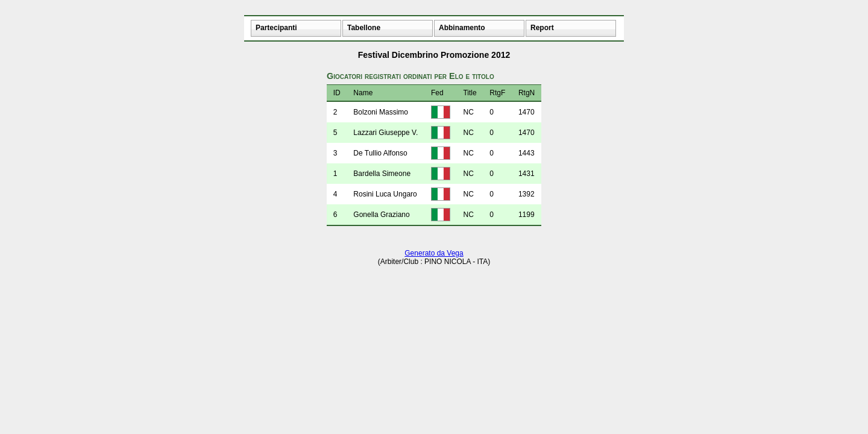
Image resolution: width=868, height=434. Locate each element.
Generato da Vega (434, 253)
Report (542, 28)
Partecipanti (276, 28)
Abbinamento (462, 28)
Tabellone (364, 28)
